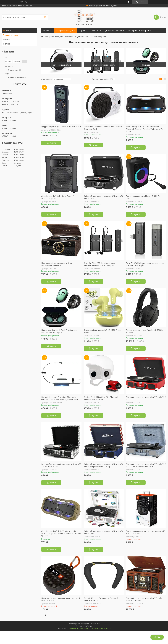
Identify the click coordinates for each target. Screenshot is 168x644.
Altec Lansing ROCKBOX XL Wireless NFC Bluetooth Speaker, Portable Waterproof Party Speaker (146, 129)
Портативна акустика (61, 65)
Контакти (96, 31)
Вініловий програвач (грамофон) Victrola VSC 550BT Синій (103, 197)
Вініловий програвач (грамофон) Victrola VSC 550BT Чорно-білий (61, 465)
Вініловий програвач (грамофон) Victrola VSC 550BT (146, 398)
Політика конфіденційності (100, 628)
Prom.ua (97, 624)
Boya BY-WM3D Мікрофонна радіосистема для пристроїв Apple (145, 264)
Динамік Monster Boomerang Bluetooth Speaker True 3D (101, 599)
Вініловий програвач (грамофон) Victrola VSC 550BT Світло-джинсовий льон (146, 465)
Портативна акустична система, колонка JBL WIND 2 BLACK (61, 599)
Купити (53, 143)
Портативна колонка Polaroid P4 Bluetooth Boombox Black (103, 128)
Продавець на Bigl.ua (84, 626)
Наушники (146, 65)
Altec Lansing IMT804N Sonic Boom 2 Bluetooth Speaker (58, 197)
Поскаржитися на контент (78, 628)
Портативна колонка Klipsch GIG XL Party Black (144, 197)
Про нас (7, 39)
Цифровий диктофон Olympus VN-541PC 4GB (61, 127)
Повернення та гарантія (140, 31)
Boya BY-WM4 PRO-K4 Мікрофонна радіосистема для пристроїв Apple (99, 264)
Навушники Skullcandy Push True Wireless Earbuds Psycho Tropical (59, 331)
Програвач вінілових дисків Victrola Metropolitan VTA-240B (57, 264)
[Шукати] (45, 17)
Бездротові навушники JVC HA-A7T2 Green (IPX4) (102, 331)
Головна (47, 31)
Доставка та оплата (115, 31)
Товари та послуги (12, 35)
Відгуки (6, 44)
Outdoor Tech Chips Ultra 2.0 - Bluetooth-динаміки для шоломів (101, 398)
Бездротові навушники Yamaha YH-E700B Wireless (144, 331)
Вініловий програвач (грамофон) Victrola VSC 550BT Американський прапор (103, 465)
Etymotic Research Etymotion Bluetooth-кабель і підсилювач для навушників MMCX (60, 398)
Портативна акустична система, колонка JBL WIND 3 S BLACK (146, 532)
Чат (157, 637)
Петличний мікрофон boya (104, 65)
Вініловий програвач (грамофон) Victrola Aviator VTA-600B (144, 599)
